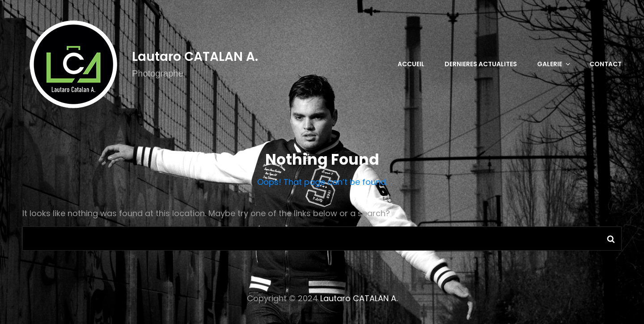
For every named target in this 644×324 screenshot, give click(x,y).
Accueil (411, 64)
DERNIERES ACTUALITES (481, 64)
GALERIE (554, 64)
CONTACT (606, 64)
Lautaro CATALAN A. (195, 57)
